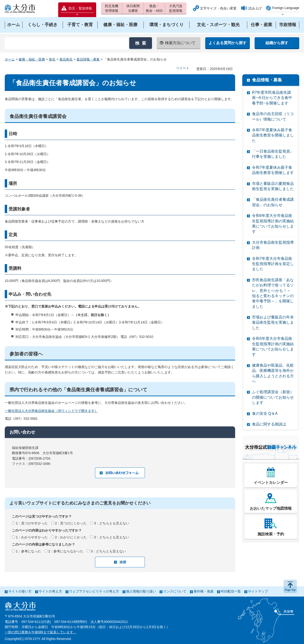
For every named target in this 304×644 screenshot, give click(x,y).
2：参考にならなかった (66, 551)
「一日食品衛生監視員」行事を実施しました (273, 154)
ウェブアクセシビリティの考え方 (94, 591)
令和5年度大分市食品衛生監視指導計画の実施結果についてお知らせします (273, 346)
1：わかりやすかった (32, 537)
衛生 (52, 59)
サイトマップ (258, 591)
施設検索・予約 (271, 534)
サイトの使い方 (20, 591)
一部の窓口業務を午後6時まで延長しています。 (41, 632)
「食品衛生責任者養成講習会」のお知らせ (273, 202)
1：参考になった (28, 551)
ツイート (183, 68)
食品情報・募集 (88, 59)
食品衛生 (66, 59)
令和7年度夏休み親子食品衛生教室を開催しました (273, 135)
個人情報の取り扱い (141, 591)
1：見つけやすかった (32, 523)
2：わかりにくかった (71, 537)
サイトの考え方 (50, 591)
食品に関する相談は (269, 424)
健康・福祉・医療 (32, 59)
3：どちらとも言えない (112, 523)
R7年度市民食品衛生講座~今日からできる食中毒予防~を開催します (272, 98)
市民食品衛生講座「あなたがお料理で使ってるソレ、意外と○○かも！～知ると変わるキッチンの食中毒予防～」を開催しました (273, 293)
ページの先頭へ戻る (290, 586)
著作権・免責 (204, 591)
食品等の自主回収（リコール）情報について (273, 116)
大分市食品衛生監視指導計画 (273, 245)
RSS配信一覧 (231, 591)
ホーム (10, 59)
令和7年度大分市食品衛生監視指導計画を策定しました (273, 264)
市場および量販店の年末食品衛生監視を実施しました (273, 322)
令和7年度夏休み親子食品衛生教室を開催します (273, 170)
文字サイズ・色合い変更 (218, 8)
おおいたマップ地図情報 (271, 508)
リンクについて (175, 591)
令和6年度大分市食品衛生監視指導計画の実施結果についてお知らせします (273, 224)
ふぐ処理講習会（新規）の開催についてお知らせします (273, 397)
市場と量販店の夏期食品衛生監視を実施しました (273, 186)
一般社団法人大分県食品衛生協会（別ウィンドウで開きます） (51, 411)
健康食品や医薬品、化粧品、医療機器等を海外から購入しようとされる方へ (273, 373)
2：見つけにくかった (71, 523)
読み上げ (255, 8)
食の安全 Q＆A (265, 413)
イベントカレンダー (271, 483)
